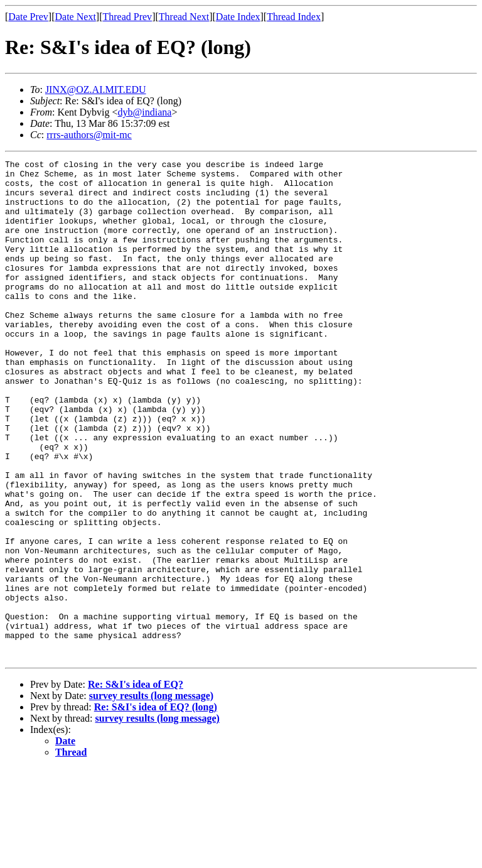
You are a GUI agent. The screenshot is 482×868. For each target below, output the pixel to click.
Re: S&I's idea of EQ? (136, 784)
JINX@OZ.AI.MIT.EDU (96, 90)
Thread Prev (127, 17)
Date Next (76, 17)
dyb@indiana (145, 112)
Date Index (238, 17)
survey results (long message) (151, 795)
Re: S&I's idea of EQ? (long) (156, 807)
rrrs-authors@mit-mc (89, 135)
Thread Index (294, 17)
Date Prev (28, 17)
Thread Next (184, 17)
